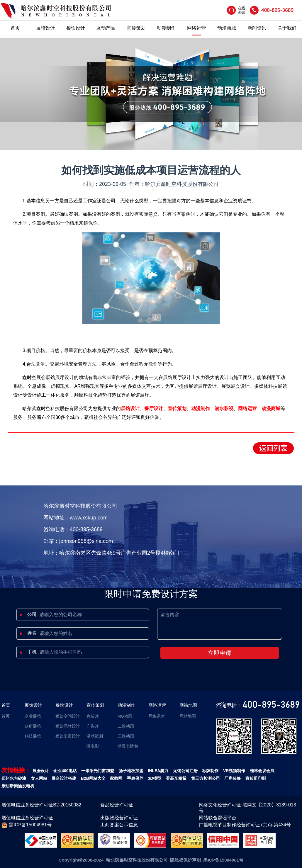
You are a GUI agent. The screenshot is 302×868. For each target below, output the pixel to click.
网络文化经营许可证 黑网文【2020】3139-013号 (247, 808)
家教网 (116, 778)
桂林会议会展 (262, 771)
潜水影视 (224, 408)
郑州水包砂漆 (14, 778)
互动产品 (106, 28)
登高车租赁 (176, 778)
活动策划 (95, 736)
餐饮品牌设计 (68, 726)
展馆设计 (45, 28)
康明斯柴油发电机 (18, 786)
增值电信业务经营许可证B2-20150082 (41, 805)
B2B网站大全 (93, 778)
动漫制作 (166, 28)
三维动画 (126, 736)
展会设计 (41, 771)
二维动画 (126, 726)
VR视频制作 (234, 771)
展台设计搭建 (64, 778)
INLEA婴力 (158, 771)
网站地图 (188, 705)
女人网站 (39, 778)
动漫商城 (227, 28)
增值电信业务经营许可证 (27, 818)
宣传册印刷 (256, 778)
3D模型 (155, 778)
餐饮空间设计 (68, 716)
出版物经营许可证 (119, 818)
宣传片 (93, 716)
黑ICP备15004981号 (27, 825)
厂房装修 (233, 778)
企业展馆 (33, 716)
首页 (15, 28)
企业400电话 (65, 771)
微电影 (93, 746)
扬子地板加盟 (131, 771)
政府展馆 (33, 726)
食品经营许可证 (117, 805)
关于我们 (287, 28)
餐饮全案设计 (68, 736)
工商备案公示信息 (119, 825)
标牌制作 (210, 771)
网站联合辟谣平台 (218, 818)
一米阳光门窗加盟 (98, 771)
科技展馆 (33, 736)
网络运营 (196, 28)
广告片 (93, 726)
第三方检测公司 (206, 778)
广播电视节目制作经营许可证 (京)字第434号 (245, 825)
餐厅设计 (154, 408)
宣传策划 (136, 28)
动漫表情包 (128, 746)
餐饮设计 (76, 28)
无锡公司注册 (185, 771)
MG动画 (125, 716)
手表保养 (135, 778)
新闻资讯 (257, 28)
